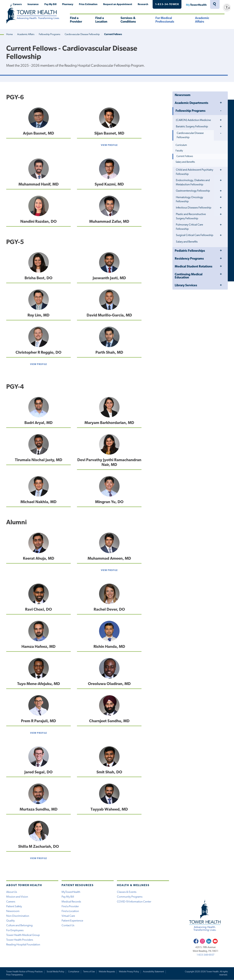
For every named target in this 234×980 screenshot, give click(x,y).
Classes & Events (127, 892)
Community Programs (130, 897)
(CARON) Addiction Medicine (193, 120)
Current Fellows (185, 156)
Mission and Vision (17, 897)
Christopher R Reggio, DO (38, 353)
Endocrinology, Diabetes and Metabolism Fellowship (193, 182)
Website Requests (107, 972)
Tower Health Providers (20, 940)
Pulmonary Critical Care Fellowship (189, 227)
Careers (17, 4)
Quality (10, 921)
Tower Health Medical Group (23, 935)
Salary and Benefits (185, 162)
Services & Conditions (128, 20)
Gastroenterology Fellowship (193, 191)
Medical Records (71, 902)
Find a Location (101, 20)
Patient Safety (14, 906)
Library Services (186, 286)
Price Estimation (88, 4)
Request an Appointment (118, 4)
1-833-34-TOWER (167, 4)
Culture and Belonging (19, 926)
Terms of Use (89, 972)
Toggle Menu (221, 103)
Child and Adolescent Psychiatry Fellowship (195, 172)
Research (143, 4)
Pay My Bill (50, 4)
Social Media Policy (55, 972)
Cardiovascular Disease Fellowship (82, 34)
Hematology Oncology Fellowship (189, 200)
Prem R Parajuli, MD (38, 721)
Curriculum (181, 145)
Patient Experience (72, 921)
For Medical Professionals (165, 20)
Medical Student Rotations (194, 267)
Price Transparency (15, 975)
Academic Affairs (202, 20)
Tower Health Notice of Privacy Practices (24, 972)
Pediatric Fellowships (190, 251)
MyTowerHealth (196, 4)
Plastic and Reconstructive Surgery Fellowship (191, 216)
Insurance (33, 4)
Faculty (179, 151)
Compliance (74, 972)
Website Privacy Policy (129, 972)
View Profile (109, 145)
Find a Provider (76, 20)
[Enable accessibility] (227, 7)
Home (9, 34)
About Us (12, 892)
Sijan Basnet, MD (109, 134)
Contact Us (68, 926)
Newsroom (183, 95)
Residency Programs (189, 259)
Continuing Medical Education (189, 276)
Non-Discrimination (18, 916)
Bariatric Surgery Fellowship (192, 127)
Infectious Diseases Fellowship (194, 208)
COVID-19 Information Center (134, 902)
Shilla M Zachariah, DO (39, 847)
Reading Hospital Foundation (23, 945)
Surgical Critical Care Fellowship (195, 235)
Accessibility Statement (153, 972)
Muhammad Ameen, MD (109, 559)
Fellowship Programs (50, 34)
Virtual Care (68, 916)
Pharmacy (68, 4)
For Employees (15, 930)
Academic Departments (192, 103)
